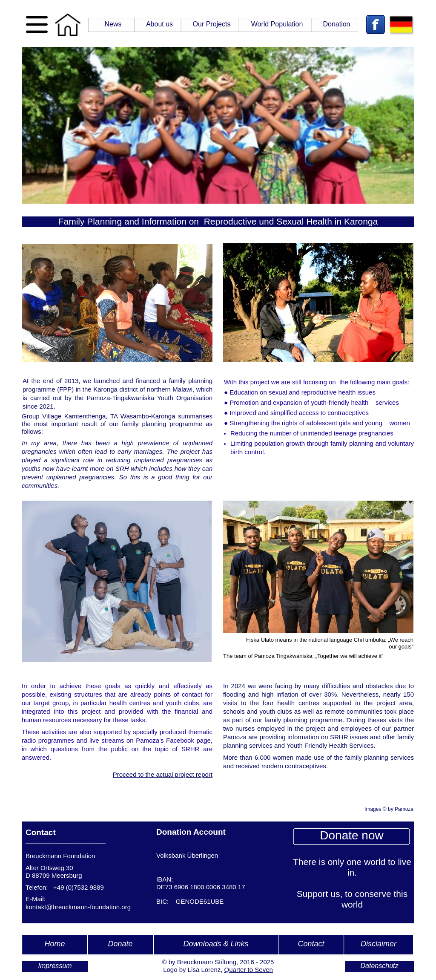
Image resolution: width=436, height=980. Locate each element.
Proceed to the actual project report (163, 774)
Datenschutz (380, 966)
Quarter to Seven (249, 970)
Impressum (55, 966)
